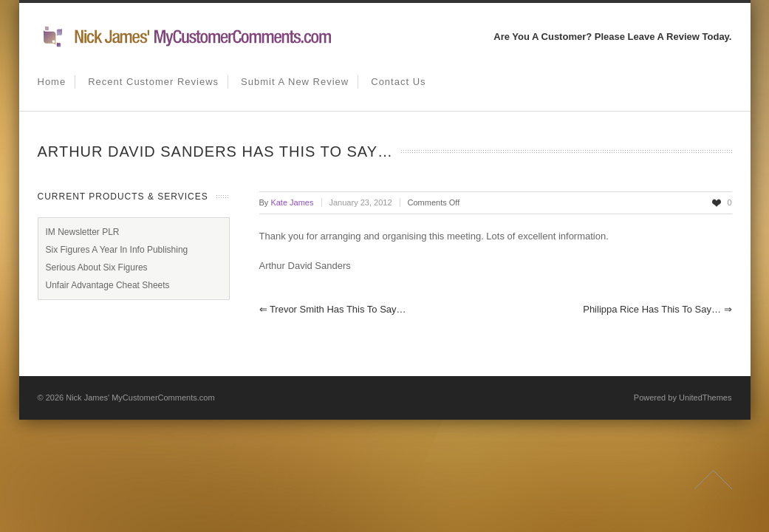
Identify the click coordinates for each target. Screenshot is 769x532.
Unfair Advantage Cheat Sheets (108, 285)
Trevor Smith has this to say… (333, 309)
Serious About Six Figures (97, 267)
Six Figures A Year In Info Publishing (117, 250)
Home (52, 82)
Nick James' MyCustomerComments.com (140, 398)
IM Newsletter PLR (83, 232)
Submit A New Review (295, 82)
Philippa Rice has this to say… (657, 309)
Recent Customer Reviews (153, 82)
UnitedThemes (705, 398)
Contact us (398, 82)
